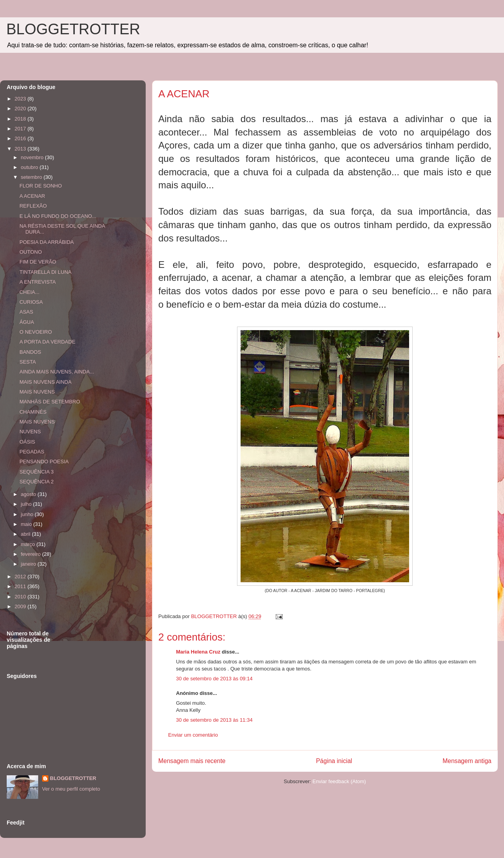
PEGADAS (32, 452)
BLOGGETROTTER (73, 29)
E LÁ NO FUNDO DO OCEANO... (58, 216)
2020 (21, 109)
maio (27, 524)
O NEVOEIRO (35, 332)
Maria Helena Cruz (198, 652)
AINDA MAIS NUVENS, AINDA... (57, 372)
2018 (21, 119)
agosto (29, 494)
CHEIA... (29, 292)
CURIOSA (31, 302)
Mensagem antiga (467, 761)
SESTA (28, 362)
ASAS (26, 312)
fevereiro (31, 554)
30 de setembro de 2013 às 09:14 (214, 679)
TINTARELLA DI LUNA (45, 272)
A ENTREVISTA (37, 282)
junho (28, 514)
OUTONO (31, 252)
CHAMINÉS (33, 412)
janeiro (29, 564)
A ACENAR (32, 196)
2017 (21, 129)
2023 (21, 99)
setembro (32, 177)
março (29, 544)
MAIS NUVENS (37, 392)
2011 (21, 586)
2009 (21, 606)
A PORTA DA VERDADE (47, 342)
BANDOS (30, 352)
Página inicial (334, 761)
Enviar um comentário (193, 735)
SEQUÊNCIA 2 (36, 482)
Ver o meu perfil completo (71, 789)
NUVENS (30, 432)
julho (27, 504)
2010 (21, 597)
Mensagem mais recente (192, 761)
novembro (33, 157)
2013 (21, 149)
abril (26, 534)
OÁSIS (27, 442)
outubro (30, 167)
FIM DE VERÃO (38, 262)
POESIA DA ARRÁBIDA (46, 242)
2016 (21, 138)
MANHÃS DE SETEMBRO (50, 402)
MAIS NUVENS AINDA (45, 382)
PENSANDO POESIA (44, 461)
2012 (21, 577)
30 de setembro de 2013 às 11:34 (214, 720)
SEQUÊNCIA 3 (36, 472)
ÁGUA (27, 322)
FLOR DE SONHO (41, 186)
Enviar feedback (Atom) (339, 781)
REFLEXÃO (33, 206)
